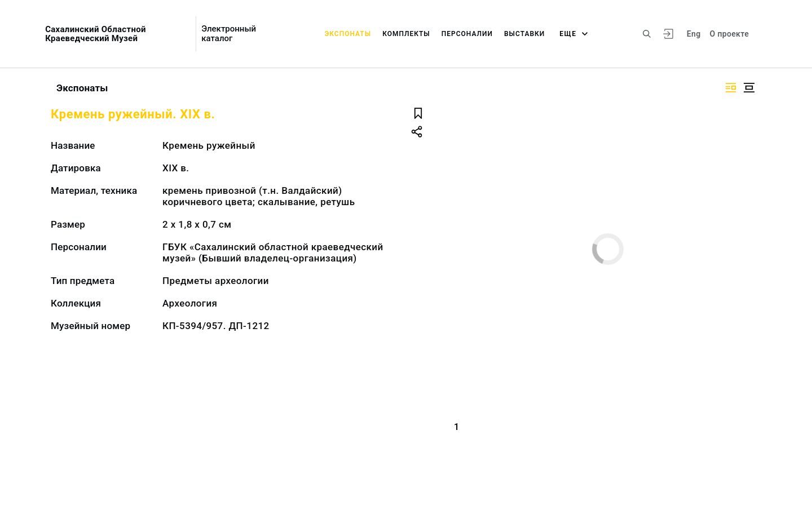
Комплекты (406, 34)
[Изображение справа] (731, 88)
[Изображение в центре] (749, 88)
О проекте (729, 34)
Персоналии (467, 34)
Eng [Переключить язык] (694, 34)
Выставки (524, 34)
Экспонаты (348, 34)
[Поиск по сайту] (647, 34)
